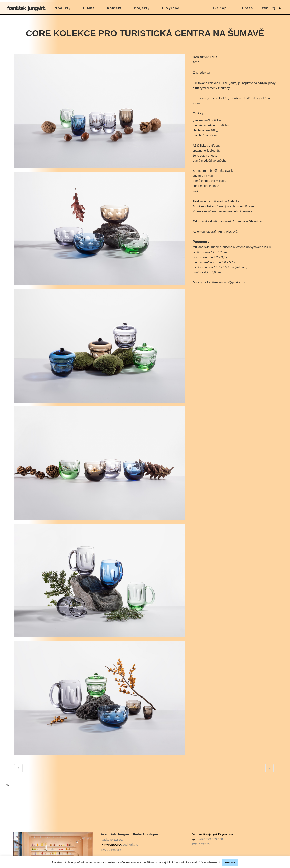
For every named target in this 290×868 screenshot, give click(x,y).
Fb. (8, 785)
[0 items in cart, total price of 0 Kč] (272, 8)
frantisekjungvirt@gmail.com (216, 822)
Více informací (210, 862)
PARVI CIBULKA (111, 833)
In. (8, 792)
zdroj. (196, 191)
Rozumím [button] (230, 862)
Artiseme (239, 221)
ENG (263, 8)
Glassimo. (256, 221)
